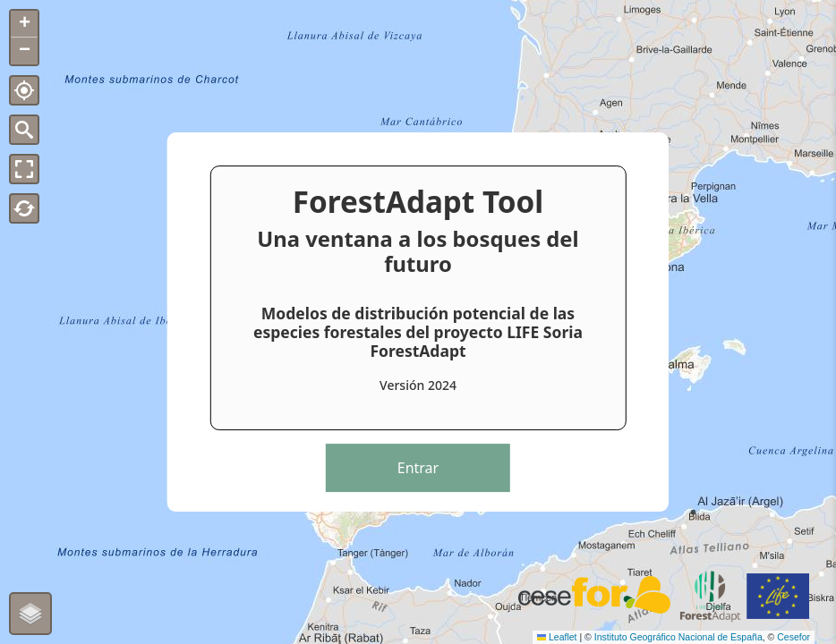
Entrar (418, 468)
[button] (24, 24)
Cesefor (793, 637)
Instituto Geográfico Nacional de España (678, 637)
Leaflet (557, 637)
